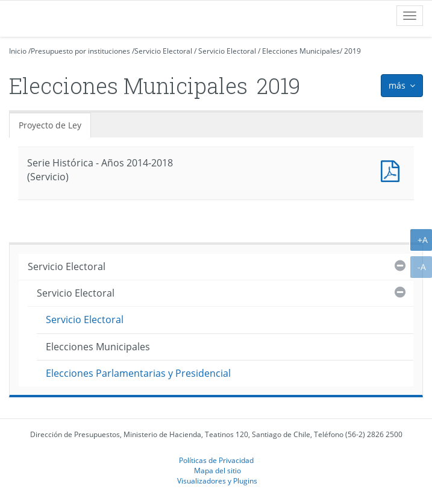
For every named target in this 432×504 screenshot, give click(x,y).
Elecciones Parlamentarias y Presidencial (138, 373)
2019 (352, 51)
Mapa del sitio (218, 470)
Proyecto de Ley (50, 125)
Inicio (18, 51)
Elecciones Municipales (301, 51)
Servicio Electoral (163, 51)
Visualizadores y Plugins (217, 480)
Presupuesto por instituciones (80, 51)
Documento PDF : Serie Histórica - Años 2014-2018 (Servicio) (393, 170)
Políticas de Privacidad (216, 460)
